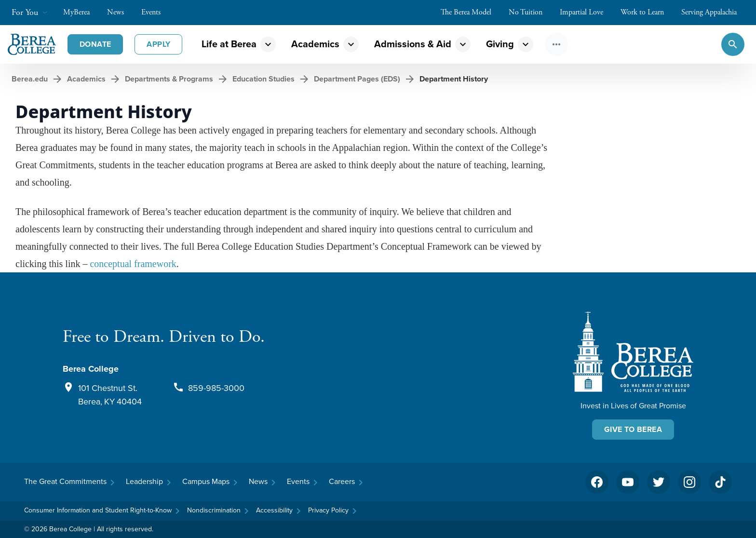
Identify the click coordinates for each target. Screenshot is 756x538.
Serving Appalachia (714, 12)
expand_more (268, 44)
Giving (500, 44)
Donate (95, 44)
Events (156, 12)
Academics (315, 44)
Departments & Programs (169, 79)
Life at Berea (229, 44)
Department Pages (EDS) (357, 79)
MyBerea (81, 12)
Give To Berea (633, 429)
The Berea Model (471, 12)
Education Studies (263, 79)
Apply (158, 44)
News (120, 12)
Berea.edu (30, 79)
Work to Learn (647, 12)
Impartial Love (586, 12)
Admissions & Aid (413, 44)
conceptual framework (133, 264)
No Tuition (530, 12)
